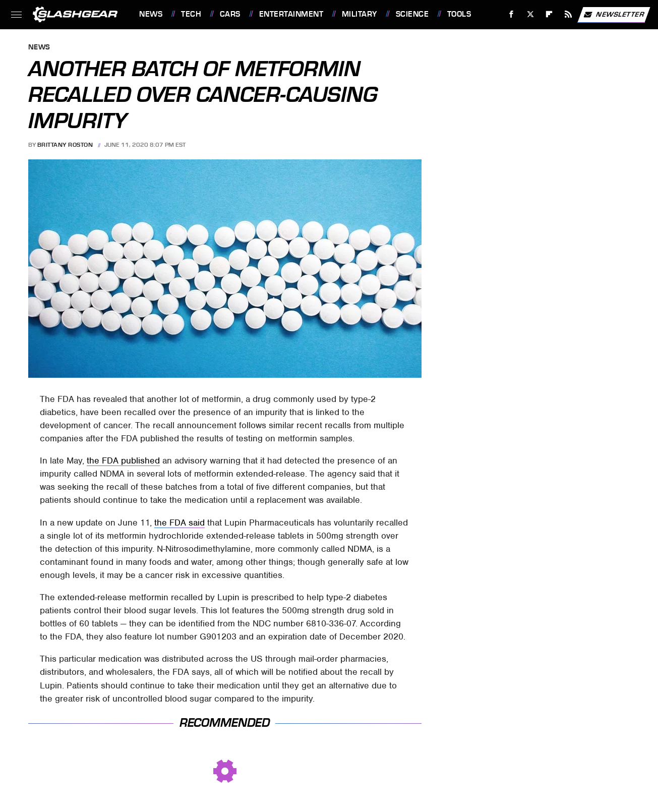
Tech (191, 14)
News (151, 14)
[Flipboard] (549, 14)
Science (412, 14)
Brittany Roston (65, 145)
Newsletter (614, 15)
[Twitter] (530, 14)
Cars (230, 14)
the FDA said (180, 523)
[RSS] (569, 14)
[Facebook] (512, 14)
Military (360, 14)
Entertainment (291, 14)
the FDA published (123, 460)
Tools (459, 14)
